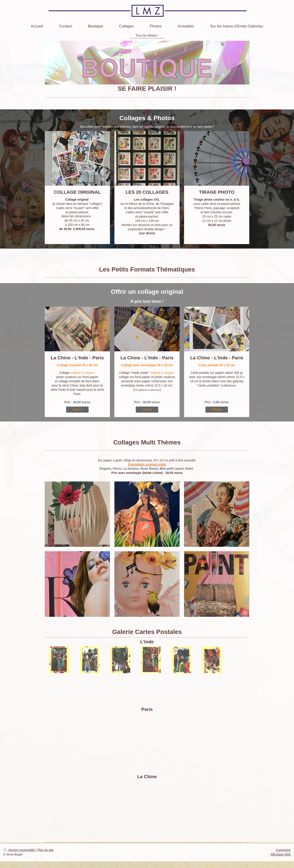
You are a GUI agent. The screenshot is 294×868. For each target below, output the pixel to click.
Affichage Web (281, 854)
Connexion (283, 850)
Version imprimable (19, 850)
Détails (77, 409)
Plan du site (45, 850)
